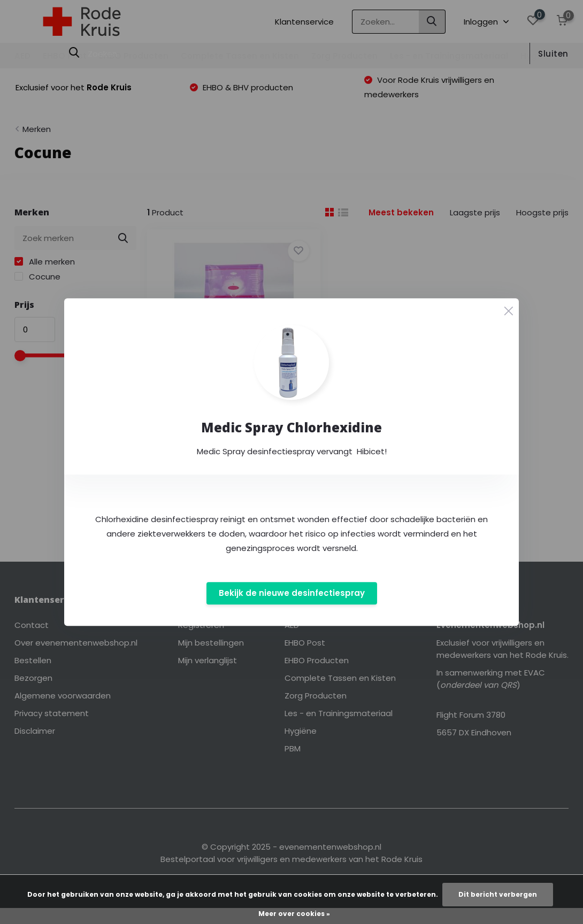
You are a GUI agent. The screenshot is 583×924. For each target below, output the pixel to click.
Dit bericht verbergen (498, 894)
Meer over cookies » (294, 914)
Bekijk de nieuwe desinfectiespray (292, 593)
